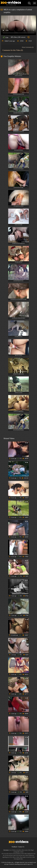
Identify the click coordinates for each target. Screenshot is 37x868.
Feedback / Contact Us (18, 847)
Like (6, 37)
